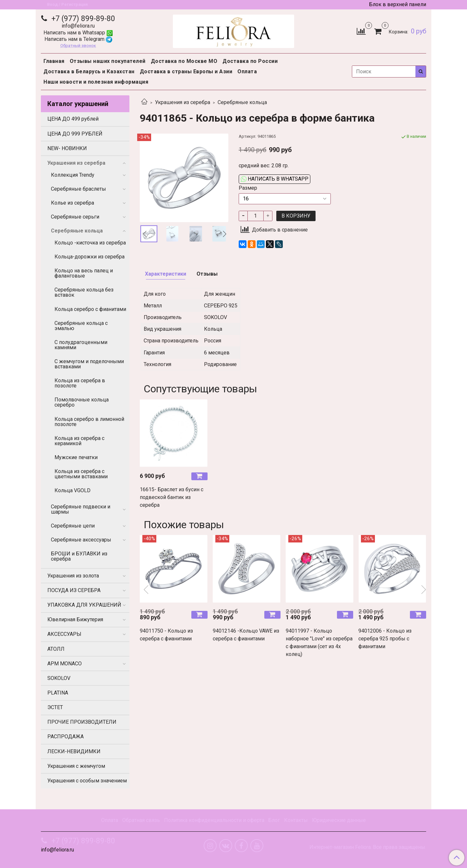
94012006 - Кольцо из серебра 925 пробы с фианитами (385, 639)
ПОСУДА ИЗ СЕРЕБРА (74, 590)
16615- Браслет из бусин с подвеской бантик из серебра (172, 497)
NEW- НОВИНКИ (67, 148)
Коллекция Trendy (73, 175)
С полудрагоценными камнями (81, 345)
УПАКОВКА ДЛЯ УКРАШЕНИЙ (84, 605)
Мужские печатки (76, 457)
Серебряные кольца (242, 102)
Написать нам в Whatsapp (78, 33)
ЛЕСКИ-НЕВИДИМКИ (74, 751)
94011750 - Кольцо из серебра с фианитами (166, 635)
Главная (54, 61)
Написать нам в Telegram (78, 39)
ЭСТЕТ (55, 707)
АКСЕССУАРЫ (64, 634)
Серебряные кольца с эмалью (81, 326)
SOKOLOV (59, 678)
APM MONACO (65, 664)
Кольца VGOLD (72, 490)
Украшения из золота (73, 576)
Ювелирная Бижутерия (75, 619)
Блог (274, 820)
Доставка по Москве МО (184, 61)
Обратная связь (141, 820)
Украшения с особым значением (87, 781)
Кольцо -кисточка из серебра (90, 243)
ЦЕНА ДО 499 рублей (73, 119)
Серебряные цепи (73, 526)
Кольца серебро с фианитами (90, 309)
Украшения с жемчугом (76, 766)
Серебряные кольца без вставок (84, 292)
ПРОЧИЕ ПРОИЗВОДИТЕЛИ (82, 722)
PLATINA (58, 693)
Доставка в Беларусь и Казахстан (89, 71)
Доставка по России (250, 61)
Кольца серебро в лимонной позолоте (89, 422)
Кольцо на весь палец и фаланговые (84, 273)
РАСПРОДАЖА (66, 737)
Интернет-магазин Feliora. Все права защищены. (368, 847)
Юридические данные (339, 820)
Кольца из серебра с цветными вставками (81, 474)
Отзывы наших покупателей (108, 61)
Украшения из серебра (183, 102)
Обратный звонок (78, 46)
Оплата (247, 71)
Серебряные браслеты (78, 189)
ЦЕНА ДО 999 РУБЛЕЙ (75, 134)
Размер (248, 188)
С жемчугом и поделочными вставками (89, 364)
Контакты (296, 820)
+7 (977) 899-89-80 (82, 19)
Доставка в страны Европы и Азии (186, 71)
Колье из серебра (72, 203)
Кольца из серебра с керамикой (79, 441)
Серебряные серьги (75, 217)
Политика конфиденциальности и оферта (214, 820)
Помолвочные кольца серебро (82, 402)
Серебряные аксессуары (81, 540)
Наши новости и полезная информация (96, 82)
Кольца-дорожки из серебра (90, 257)
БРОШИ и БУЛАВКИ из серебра (79, 556)
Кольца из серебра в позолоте (80, 383)
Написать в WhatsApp (275, 179)
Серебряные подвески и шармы (81, 509)
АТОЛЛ (56, 649)
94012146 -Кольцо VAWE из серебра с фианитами (246, 635)
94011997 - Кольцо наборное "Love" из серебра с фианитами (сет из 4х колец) (319, 642)
